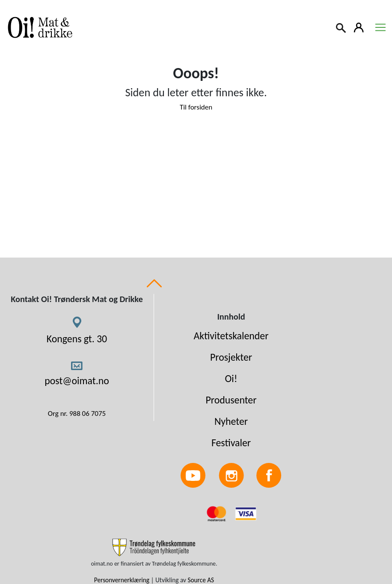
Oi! (231, 378)
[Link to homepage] (39, 27)
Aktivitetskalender (231, 336)
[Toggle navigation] (380, 27)
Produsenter (231, 400)
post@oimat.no (77, 381)
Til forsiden (196, 107)
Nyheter (231, 421)
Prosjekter (231, 357)
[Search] (342, 27)
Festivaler (231, 443)
